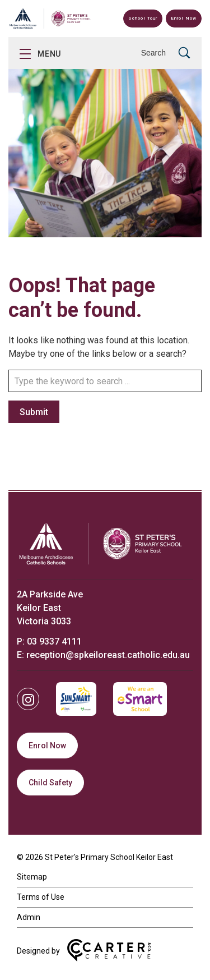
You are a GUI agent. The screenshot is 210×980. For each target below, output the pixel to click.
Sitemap (32, 877)
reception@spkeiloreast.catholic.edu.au (108, 655)
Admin (29, 917)
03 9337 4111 (54, 641)
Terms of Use (41, 897)
